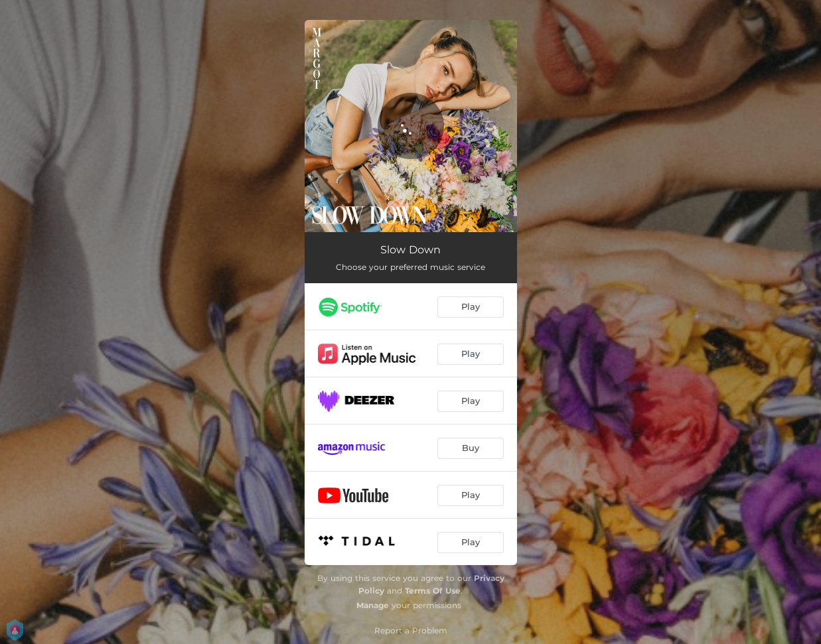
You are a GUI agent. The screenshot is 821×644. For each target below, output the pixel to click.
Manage (373, 605)
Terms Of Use (433, 591)
